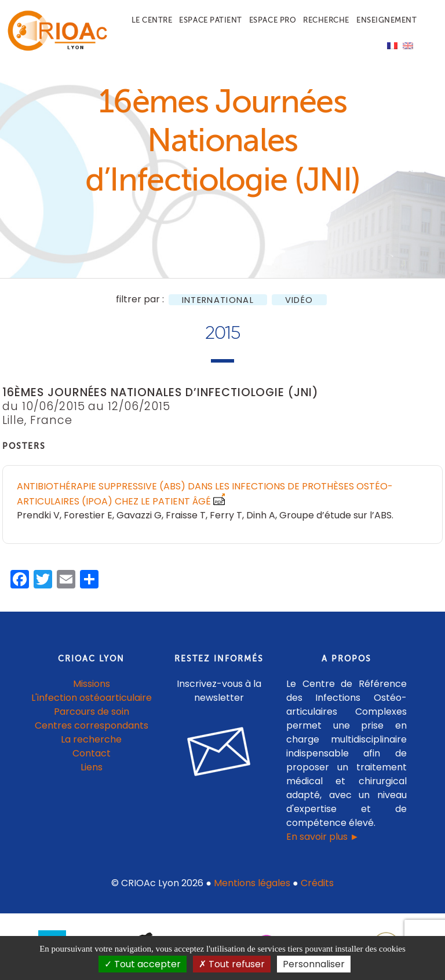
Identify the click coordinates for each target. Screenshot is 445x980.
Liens (92, 767)
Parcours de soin (92, 712)
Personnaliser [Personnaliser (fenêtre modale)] (314, 964)
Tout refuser (232, 964)
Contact (92, 753)
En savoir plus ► (323, 837)
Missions (92, 684)
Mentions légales (252, 883)
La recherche (91, 739)
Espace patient (210, 20)
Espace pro (273, 20)
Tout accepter (143, 964)
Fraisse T (186, 515)
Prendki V (38, 515)
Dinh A (261, 515)
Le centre (152, 20)
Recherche (326, 20)
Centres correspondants (92, 725)
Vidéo (299, 300)
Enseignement (386, 20)
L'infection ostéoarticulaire (92, 698)
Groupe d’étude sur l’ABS (335, 515)
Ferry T (226, 515)
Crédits (317, 883)
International (218, 300)
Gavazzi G (139, 515)
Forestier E (88, 515)
